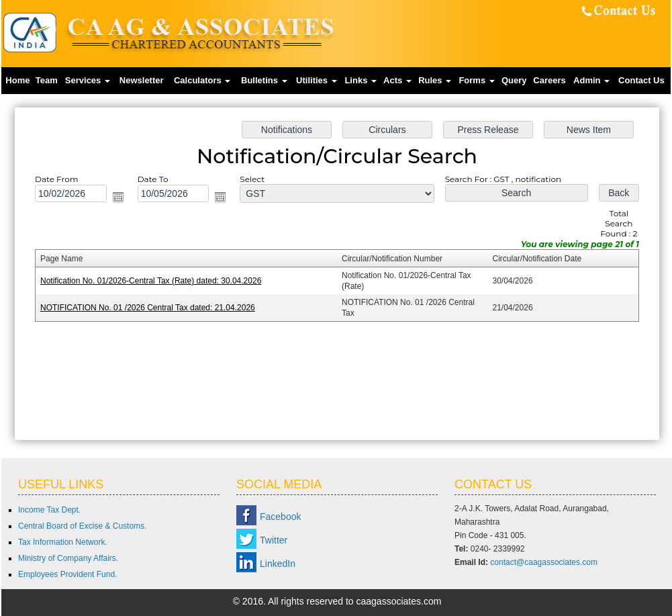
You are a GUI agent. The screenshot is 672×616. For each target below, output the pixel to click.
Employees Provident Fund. (67, 574)
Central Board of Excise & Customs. (82, 526)
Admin (591, 80)
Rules (435, 80)
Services (88, 80)
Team (47, 80)
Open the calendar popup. (119, 197)
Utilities (317, 80)
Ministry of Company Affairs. (68, 558)
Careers (549, 80)
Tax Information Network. (63, 542)
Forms (476, 80)
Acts (397, 80)
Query (514, 80)
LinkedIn (278, 564)
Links (361, 80)
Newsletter (142, 80)
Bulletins (264, 80)
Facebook (280, 517)
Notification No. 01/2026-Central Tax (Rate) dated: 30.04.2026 (152, 281)
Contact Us (641, 80)
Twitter (274, 540)
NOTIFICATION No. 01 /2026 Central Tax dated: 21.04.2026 (149, 308)
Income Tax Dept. (49, 510)
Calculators (202, 80)
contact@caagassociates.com (544, 562)
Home (17, 80)
